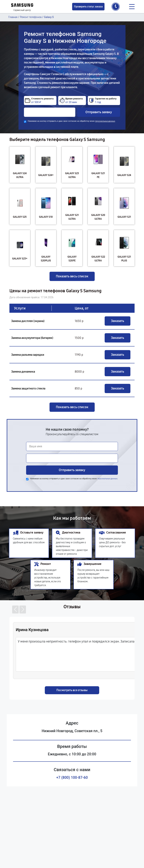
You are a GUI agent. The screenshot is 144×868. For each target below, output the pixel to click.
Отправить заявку (99, 112)
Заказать (118, 321)
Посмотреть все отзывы (72, 690)
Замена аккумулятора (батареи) (32, 338)
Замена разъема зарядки (28, 355)
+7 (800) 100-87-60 (72, 777)
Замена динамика (23, 372)
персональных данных (105, 121)
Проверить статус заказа (88, 7)
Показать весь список (72, 276)
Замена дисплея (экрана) (28, 321)
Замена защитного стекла (28, 388)
